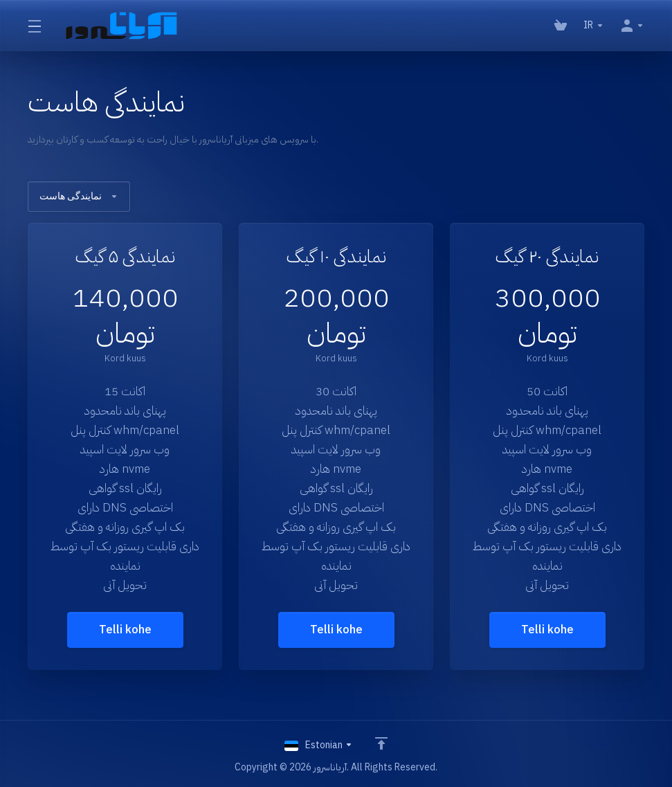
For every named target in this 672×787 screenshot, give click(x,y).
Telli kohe (125, 630)
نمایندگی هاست (79, 196)
